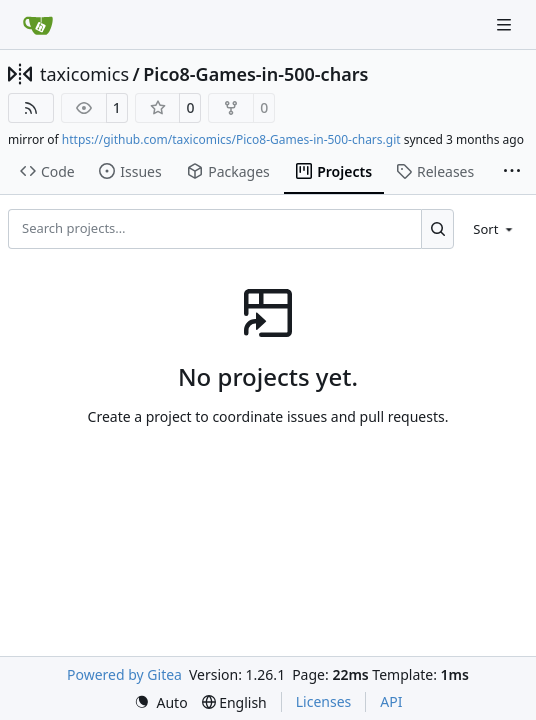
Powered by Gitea (124, 674)
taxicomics (84, 74)
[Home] (38, 25)
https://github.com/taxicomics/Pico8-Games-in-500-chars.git (231, 139)
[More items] (512, 172)
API (391, 701)
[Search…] (437, 229)
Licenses (324, 701)
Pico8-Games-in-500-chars (255, 74)
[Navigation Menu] (506, 24)
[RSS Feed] (31, 108)
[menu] (494, 229)
